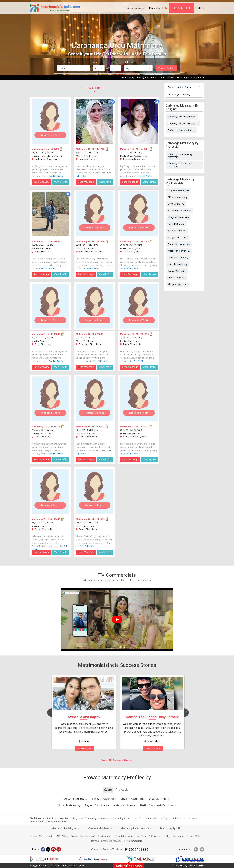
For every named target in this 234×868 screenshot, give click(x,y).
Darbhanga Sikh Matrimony (181, 130)
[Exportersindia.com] (190, 859)
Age (95, 62)
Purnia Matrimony (177, 278)
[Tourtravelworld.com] (141, 859)
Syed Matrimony (159, 799)
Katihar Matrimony (177, 231)
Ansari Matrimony (76, 799)
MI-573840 (98, 334)
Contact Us (77, 836)
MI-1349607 (98, 427)
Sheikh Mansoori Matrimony (158, 805)
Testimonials (105, 836)
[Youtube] (53, 849)
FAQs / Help (62, 836)
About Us (134, 836)
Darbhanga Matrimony (179, 95)
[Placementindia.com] (44, 859)
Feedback (90, 836)
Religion (129, 62)
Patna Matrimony (176, 224)
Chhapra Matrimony (178, 197)
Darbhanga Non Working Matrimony (180, 156)
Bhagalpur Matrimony (178, 217)
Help (200, 8)
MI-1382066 (98, 242)
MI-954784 (53, 149)
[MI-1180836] (50, 306)
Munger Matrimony (177, 237)
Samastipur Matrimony (179, 244)
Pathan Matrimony (104, 799)
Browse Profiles (135, 8)
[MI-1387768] (95, 121)
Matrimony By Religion (65, 828)
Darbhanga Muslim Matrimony (183, 123)
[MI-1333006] (50, 214)
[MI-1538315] (50, 399)
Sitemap (94, 841)
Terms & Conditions (152, 836)
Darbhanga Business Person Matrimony (182, 165)
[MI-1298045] (50, 492)
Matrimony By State (100, 828)
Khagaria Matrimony (178, 284)
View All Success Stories (117, 760)
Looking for (63, 62)
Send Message (42, 182)
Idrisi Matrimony (124, 805)
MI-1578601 (142, 149)
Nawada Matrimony (178, 264)
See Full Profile (56, 176)
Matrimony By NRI (171, 828)
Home (33, 836)
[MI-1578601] (139, 121)
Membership (46, 836)
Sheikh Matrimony (132, 799)
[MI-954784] (50, 121)
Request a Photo (50, 135)
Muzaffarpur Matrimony (179, 211)
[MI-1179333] (95, 492)
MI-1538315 (54, 427)
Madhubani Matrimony (179, 251)
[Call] (113, 102)
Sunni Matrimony (69, 805)
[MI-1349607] (95, 399)
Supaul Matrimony (177, 271)
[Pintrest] (59, 849)
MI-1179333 (98, 519)
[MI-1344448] (139, 214)
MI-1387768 (98, 149)
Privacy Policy (194, 836)
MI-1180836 (54, 334)
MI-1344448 (142, 242)
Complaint (120, 836)
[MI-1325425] (139, 399)
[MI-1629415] (139, 306)
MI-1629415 (142, 334)
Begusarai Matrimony (178, 190)
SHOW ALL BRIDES (95, 88)
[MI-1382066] (95, 214)
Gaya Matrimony (176, 204)
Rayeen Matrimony (97, 805)
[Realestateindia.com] (93, 859)
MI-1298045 (54, 519)
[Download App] (196, 849)
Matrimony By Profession (136, 828)
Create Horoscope (111, 841)
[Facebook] (43, 849)
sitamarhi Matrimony (178, 257)
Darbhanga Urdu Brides (179, 87)
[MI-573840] (95, 306)
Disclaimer (179, 836)
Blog (168, 836)
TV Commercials (133, 841)
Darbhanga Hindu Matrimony (182, 117)
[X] (48, 849)
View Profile (61, 182)
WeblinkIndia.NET (196, 866)
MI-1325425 (142, 427)
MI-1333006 (54, 242)
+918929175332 (136, 849)
